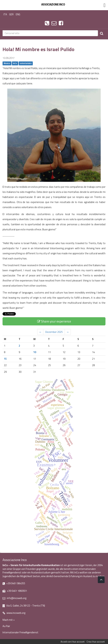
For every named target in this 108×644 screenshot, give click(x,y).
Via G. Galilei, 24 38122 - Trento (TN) (24, 606)
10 (35, 352)
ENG (18, 14)
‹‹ (40, 332)
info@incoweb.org (14, 598)
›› (68, 332)
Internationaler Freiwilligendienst (20, 632)
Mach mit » (9, 620)
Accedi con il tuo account (73, 642)
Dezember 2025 (54, 332)
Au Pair (6, 626)
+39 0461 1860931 (15, 591)
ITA (5, 14)
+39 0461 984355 (14, 583)
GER (11, 14)
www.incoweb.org (14, 613)
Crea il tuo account (96, 642)
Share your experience (54, 321)
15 (5, 359)
